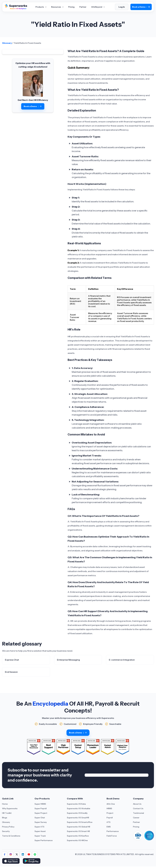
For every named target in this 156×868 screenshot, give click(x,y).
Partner (136, 822)
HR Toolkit (7, 813)
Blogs (5, 818)
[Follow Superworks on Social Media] (35, 854)
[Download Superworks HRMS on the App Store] (11, 861)
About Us (137, 804)
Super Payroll (41, 808)
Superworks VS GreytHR (78, 818)
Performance (113, 831)
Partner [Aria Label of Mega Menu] (83, 7)
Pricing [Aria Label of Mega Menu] (71, 7)
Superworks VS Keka (76, 804)
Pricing (136, 827)
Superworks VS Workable (79, 808)
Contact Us (138, 808)
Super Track (40, 836)
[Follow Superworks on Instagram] (11, 854)
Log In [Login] (122, 7)
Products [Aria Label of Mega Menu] (41, 7)
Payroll (110, 818)
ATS (108, 822)
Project (110, 813)
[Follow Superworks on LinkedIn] (23, 854)
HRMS (109, 808)
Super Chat (40, 818)
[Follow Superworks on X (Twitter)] (17, 854)
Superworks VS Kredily (77, 813)
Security (6, 831)
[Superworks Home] (16, 9)
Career (136, 818)
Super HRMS (40, 804)
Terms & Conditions (11, 836)
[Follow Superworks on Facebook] (5, 854)
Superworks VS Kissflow (78, 836)
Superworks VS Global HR (79, 827)
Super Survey (41, 822)
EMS (109, 827)
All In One (111, 804)
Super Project (41, 813)
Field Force (112, 836)
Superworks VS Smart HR (78, 831)
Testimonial (138, 813)
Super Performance (44, 840)
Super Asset (40, 831)
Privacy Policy (8, 827)
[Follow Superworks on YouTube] (29, 854)
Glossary (7, 43)
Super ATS (39, 827)
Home (5, 804)
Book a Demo (141, 7)
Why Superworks (10, 808)
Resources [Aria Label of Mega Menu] (57, 7)
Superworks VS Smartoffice (80, 822)
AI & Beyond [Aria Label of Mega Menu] (98, 7)
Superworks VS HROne (77, 840)
